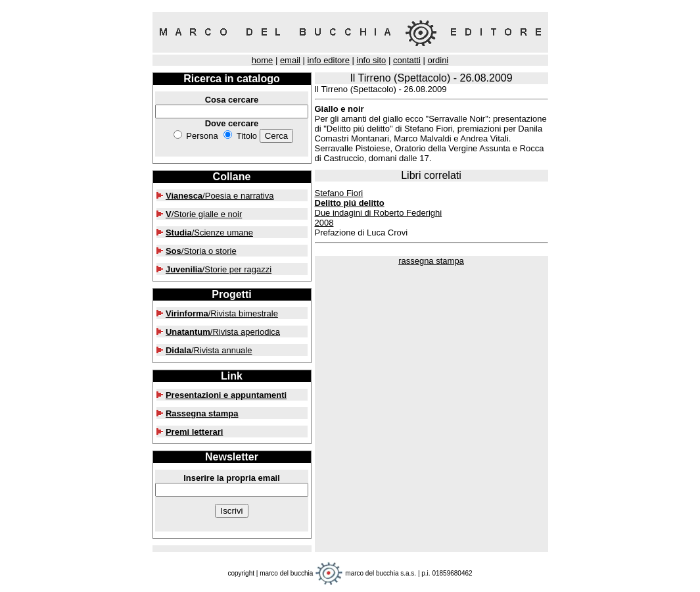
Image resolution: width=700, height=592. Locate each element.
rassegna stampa (431, 261)
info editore (329, 60)
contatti (407, 60)
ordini (438, 60)
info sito (372, 60)
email (290, 60)
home (263, 60)
